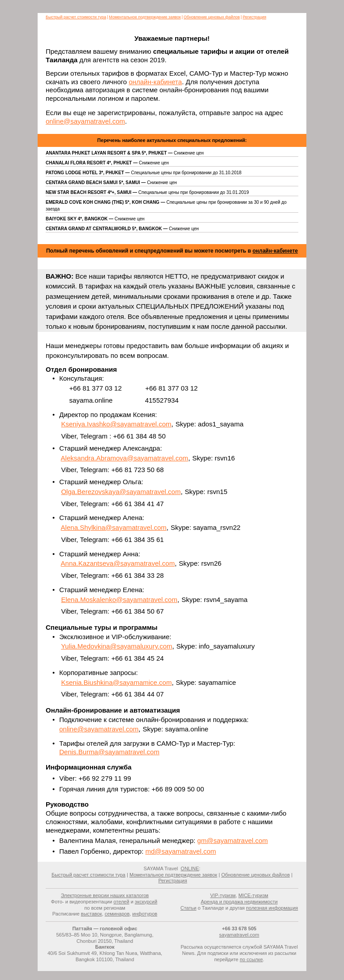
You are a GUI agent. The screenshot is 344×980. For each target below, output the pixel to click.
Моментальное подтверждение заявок (145, 17)
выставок (92, 914)
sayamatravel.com (239, 935)
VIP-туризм (223, 895)
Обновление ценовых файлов (212, 17)
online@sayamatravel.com (85, 121)
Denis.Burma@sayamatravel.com (109, 752)
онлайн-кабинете (275, 251)
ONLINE (190, 868)
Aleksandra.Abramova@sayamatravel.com (125, 458)
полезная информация (272, 908)
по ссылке (251, 959)
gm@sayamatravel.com (232, 840)
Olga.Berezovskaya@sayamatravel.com (121, 492)
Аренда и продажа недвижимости (239, 902)
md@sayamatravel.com (181, 851)
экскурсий (146, 902)
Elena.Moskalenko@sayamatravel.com (119, 600)
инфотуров (145, 914)
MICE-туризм (253, 895)
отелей (121, 902)
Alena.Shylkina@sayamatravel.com (114, 527)
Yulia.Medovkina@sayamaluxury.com (116, 646)
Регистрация (255, 17)
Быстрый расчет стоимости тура (76, 17)
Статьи (189, 908)
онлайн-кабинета (155, 82)
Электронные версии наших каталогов (105, 895)
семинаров (117, 914)
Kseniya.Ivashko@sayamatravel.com (116, 424)
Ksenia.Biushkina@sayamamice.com (116, 682)
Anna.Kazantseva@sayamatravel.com (118, 563)
